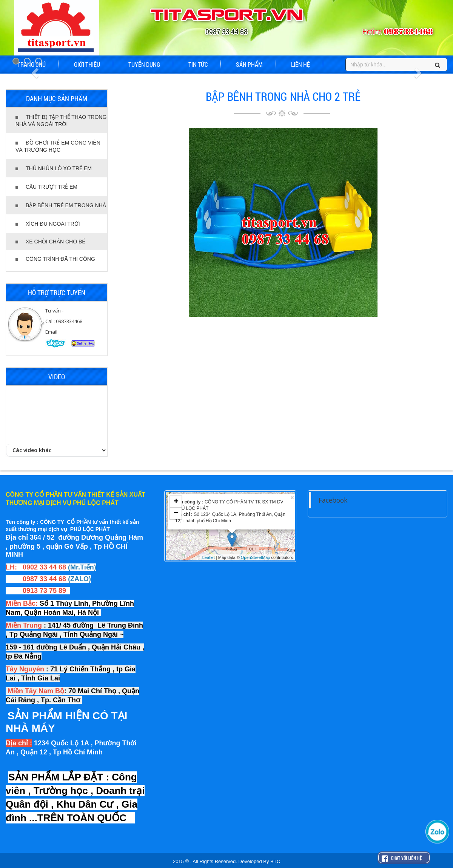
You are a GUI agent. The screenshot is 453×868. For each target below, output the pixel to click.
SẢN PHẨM (249, 64)
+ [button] (176, 502)
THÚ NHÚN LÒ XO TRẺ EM (54, 168)
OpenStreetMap (256, 557)
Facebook (333, 500)
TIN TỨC (198, 64)
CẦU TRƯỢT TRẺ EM (46, 187)
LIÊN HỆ (300, 64)
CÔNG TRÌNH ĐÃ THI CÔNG (55, 259)
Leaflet (209, 557)
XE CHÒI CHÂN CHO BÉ (51, 242)
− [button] (176, 513)
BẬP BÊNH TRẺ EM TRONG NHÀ (61, 205)
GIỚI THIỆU (87, 64)
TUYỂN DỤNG (144, 64)
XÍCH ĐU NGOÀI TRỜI (48, 224)
